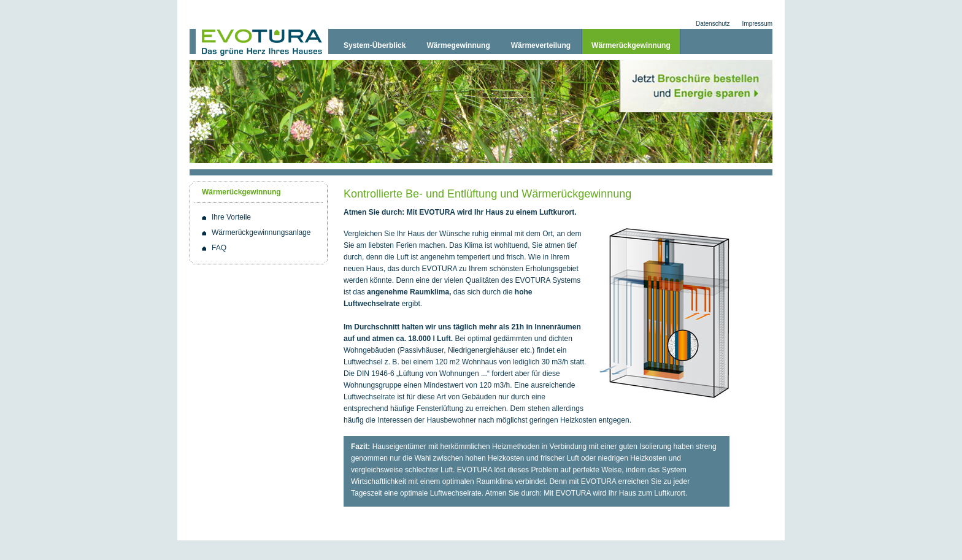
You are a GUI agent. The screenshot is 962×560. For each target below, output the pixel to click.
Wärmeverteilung (541, 45)
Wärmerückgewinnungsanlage (261, 232)
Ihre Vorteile (231, 217)
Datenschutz (713, 24)
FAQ (219, 248)
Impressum (757, 24)
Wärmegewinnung (458, 45)
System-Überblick (375, 45)
